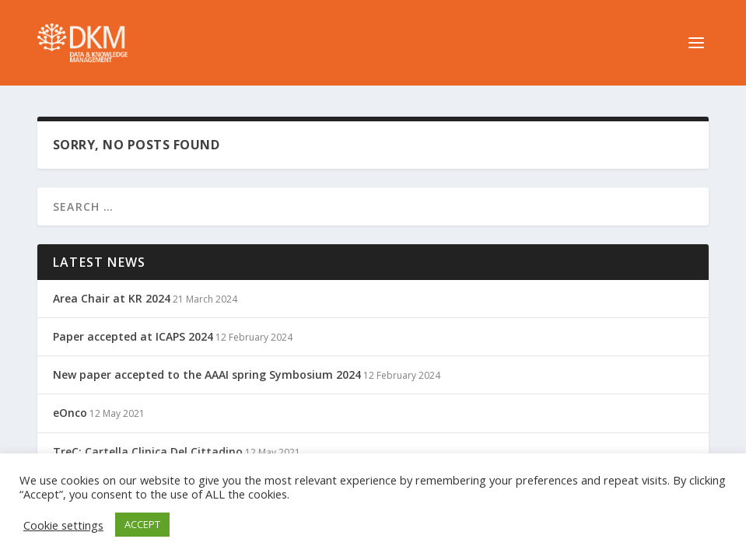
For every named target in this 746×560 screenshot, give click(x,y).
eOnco (70, 413)
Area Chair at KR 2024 (112, 298)
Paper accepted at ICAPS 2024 (133, 336)
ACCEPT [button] (142, 524)
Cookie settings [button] (63, 525)
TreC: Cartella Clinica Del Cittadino (148, 451)
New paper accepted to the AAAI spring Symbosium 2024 (207, 374)
